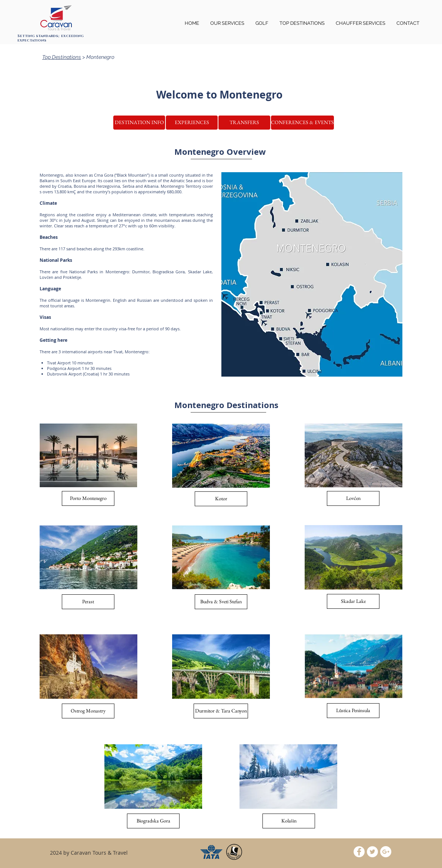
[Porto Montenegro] (88, 498)
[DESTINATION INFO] (139, 123)
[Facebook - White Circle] (359, 852)
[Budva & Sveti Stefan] (221, 602)
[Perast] (88, 602)
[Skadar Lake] (353, 601)
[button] (361, 23)
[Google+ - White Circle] (386, 852)
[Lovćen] (353, 498)
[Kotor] (221, 499)
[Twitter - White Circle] (372, 852)
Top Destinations (62, 57)
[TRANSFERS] (244, 123)
